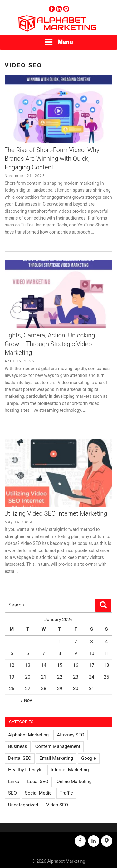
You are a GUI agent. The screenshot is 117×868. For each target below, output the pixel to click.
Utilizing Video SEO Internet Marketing (56, 513)
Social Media (38, 793)
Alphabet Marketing (28, 735)
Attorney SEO (71, 735)
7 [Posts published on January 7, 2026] (44, 653)
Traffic (66, 793)
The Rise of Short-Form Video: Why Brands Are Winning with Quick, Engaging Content (52, 159)
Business (18, 746)
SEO (12, 793)
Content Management (58, 746)
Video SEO (57, 805)
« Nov (26, 700)
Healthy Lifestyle (25, 770)
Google (88, 758)
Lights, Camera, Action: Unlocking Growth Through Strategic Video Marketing (49, 344)
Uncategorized (23, 805)
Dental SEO (20, 758)
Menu (59, 42)
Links (14, 782)
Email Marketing (56, 758)
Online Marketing (74, 782)
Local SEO (38, 782)
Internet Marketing (70, 770)
